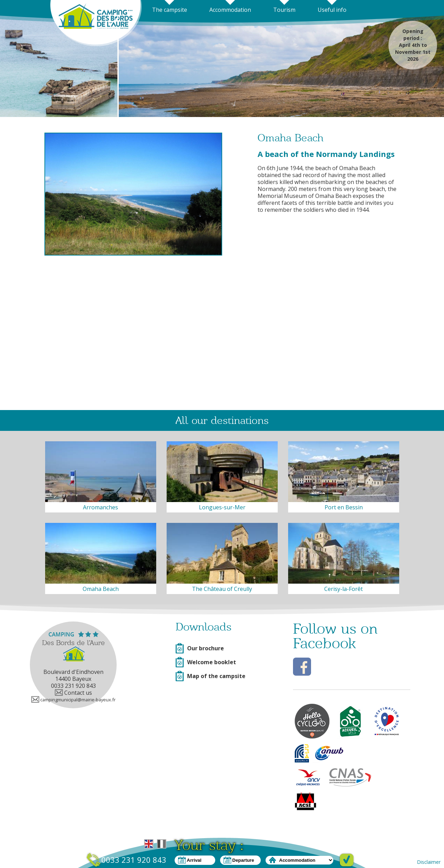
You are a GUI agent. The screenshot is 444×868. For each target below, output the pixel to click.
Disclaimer (429, 862)
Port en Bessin (344, 507)
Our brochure (200, 648)
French (162, 844)
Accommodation (230, 10)
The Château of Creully (222, 589)
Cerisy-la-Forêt (344, 589)
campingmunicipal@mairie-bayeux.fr (73, 699)
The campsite (170, 10)
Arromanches (100, 507)
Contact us (73, 693)
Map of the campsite (211, 676)
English (149, 844)
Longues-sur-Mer (222, 507)
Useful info (332, 10)
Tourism (284, 10)
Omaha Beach (101, 589)
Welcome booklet (206, 662)
